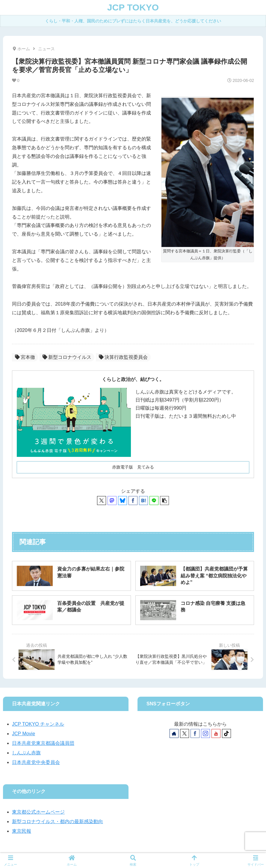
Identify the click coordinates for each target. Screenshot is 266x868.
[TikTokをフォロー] (226, 733)
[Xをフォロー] (185, 733)
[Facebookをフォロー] (195, 733)
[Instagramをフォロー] (205, 733)
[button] (164, 501)
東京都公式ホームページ (38, 812)
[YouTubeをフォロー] (216, 733)
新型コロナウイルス (67, 357)
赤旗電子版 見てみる (133, 467)
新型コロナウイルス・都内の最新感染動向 (58, 822)
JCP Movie (24, 734)
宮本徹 (25, 357)
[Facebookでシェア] (133, 501)
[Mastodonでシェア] (112, 501)
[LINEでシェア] (154, 501)
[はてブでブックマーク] (143, 501)
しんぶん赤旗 (26, 753)
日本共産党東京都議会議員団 (43, 743)
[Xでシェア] (102, 501)
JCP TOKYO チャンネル (38, 724)
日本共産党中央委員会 (36, 762)
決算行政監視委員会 (123, 357)
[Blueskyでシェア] (123, 501)
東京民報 (22, 831)
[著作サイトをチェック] (174, 733)
